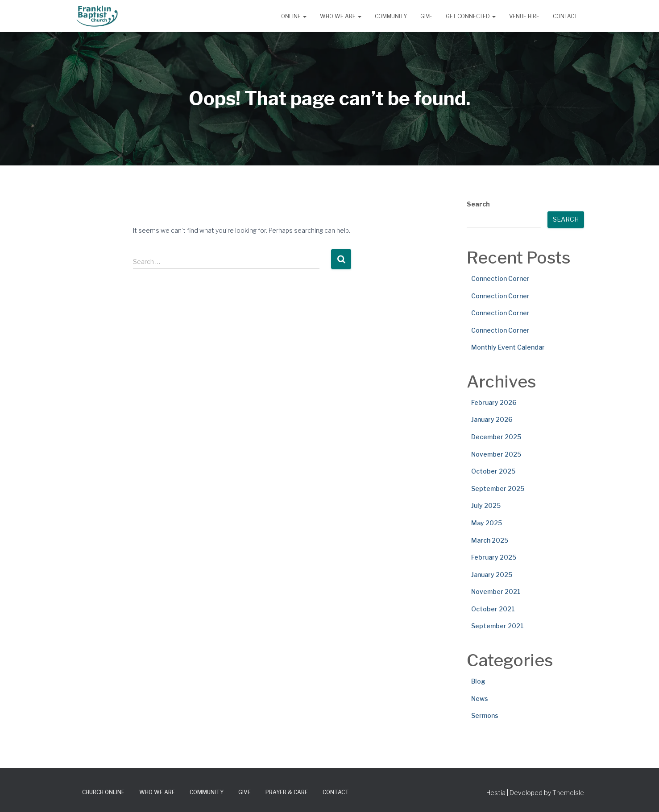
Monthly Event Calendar (508, 347)
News (480, 699)
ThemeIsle (568, 793)
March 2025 (490, 540)
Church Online (103, 792)
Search (478, 204)
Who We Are (341, 16)
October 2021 (493, 609)
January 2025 (492, 575)
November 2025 (496, 454)
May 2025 (487, 523)
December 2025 (496, 437)
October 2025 (493, 471)
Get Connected (471, 16)
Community (391, 16)
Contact (565, 16)
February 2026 (494, 402)
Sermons (485, 715)
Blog (478, 681)
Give (426, 16)
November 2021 (496, 591)
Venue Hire (524, 16)
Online (294, 16)
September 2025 (498, 488)
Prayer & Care (287, 792)
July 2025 (486, 505)
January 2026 (492, 419)
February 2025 (494, 557)
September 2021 (497, 626)
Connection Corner (500, 278)
